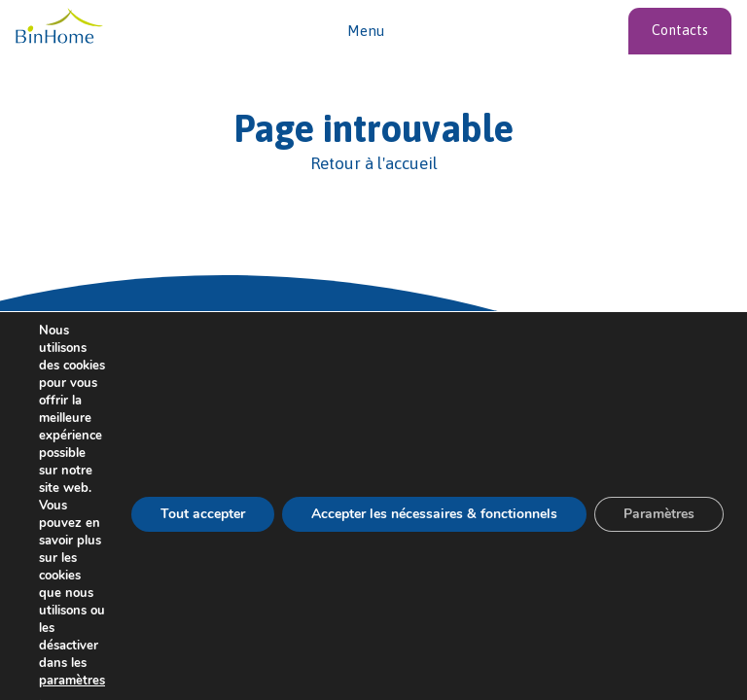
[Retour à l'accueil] (373, 164)
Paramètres (659, 514)
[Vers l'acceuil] (59, 27)
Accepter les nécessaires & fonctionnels (434, 514)
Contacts (680, 30)
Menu (366, 31)
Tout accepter (203, 514)
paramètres (72, 681)
